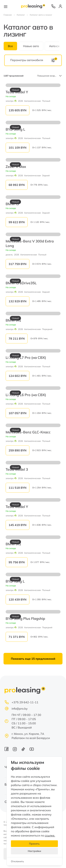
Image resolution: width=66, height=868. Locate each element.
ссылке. (50, 835)
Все (10, 46)
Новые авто (31, 46)
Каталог (21, 15)
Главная (8, 15)
